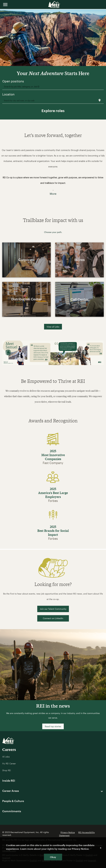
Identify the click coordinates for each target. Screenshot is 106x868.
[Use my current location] (100, 100)
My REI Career (9, 763)
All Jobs (6, 757)
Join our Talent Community (53, 609)
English (89, 855)
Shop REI (7, 770)
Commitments (12, 811)
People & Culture (13, 801)
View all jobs (53, 327)
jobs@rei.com (9, 851)
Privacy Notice (68, 832)
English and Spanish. (50, 855)
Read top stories (53, 726)
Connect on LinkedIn (53, 618)
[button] (53, 170)
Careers (9, 749)
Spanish (6, 858)
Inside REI (9, 781)
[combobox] (53, 87)
